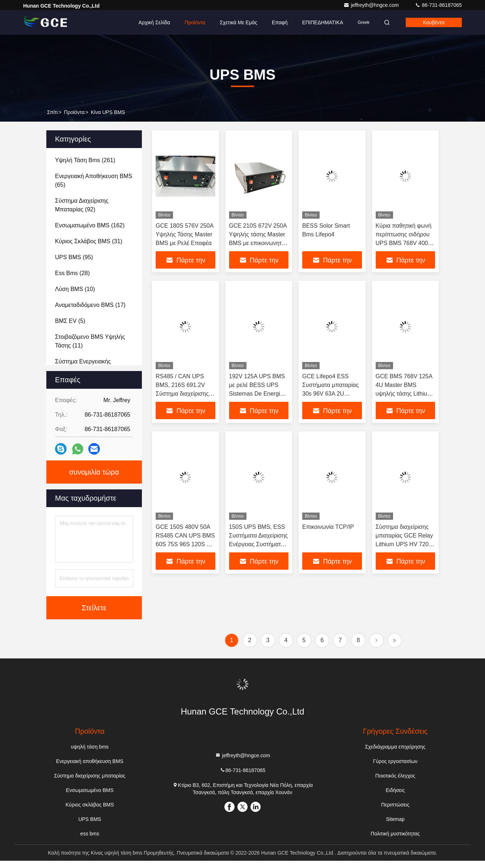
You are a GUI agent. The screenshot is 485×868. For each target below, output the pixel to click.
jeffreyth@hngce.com (372, 5)
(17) (90, 305)
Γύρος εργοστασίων (395, 761)
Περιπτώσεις (395, 805)
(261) (85, 160)
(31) (89, 241)
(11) (90, 341)
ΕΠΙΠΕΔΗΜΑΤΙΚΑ (323, 22)
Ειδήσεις (395, 790)
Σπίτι (52, 112)
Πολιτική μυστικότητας (395, 834)
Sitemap (395, 819)
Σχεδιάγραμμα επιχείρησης (395, 747)
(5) (70, 321)
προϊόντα (74, 112)
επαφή (280, 22)
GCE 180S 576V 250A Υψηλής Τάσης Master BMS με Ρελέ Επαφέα (184, 234)
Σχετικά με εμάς (239, 22)
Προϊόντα (195, 22)
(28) (72, 273)
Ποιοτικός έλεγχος (395, 776)
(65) (94, 180)
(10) (75, 289)
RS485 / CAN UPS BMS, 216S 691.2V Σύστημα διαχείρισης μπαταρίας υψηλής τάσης (182, 394)
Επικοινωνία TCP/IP (328, 527)
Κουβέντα (434, 22)
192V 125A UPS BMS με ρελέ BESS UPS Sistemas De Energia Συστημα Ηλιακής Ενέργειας (257, 394)
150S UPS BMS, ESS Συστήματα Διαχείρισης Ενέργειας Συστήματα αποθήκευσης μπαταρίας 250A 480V (259, 544)
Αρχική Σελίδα (154, 22)
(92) (82, 205)
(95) (74, 257)
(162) (90, 225)
